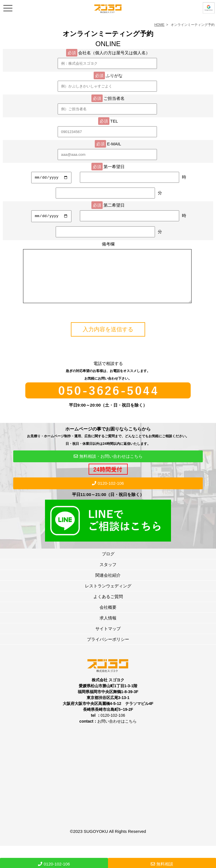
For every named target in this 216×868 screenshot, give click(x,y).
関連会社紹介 (108, 585)
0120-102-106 (108, 493)
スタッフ (108, 575)
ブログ (108, 564)
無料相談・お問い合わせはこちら (108, 466)
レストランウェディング (108, 596)
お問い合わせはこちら (117, 731)
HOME (159, 25)
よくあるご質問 (108, 607)
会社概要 (108, 617)
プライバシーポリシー (108, 649)
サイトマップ (108, 639)
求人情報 (108, 628)
